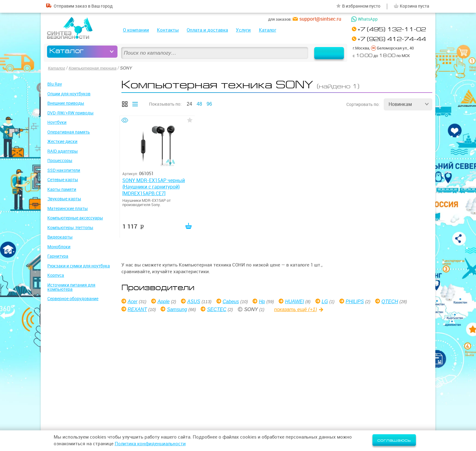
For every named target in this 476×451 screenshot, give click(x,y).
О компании (136, 30)
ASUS (195, 301)
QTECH (393, 301)
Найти (327, 52)
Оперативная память (69, 132)
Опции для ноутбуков (69, 93)
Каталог (268, 30)
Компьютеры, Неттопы (70, 227)
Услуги (243, 30)
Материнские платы (68, 208)
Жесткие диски (62, 141)
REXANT (138, 309)
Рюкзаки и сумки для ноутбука (79, 266)
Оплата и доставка (207, 30)
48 (199, 104)
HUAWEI (297, 301)
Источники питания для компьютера (71, 287)
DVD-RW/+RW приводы (70, 113)
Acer (133, 301)
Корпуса (56, 275)
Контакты (168, 30)
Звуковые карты (64, 199)
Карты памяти (62, 189)
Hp (264, 301)
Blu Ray (55, 84)
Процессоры (60, 161)
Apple (164, 301)
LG (327, 301)
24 (189, 104)
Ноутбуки (57, 122)
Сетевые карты (63, 180)
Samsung (178, 309)
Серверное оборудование (73, 299)
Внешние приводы (66, 103)
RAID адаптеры (63, 151)
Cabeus (232, 301)
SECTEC (218, 309)
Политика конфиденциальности (150, 444)
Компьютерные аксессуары (75, 218)
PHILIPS (358, 301)
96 (209, 104)
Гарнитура (58, 256)
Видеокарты (60, 237)
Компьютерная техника (93, 68)
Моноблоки (59, 246)
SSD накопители (64, 170)
